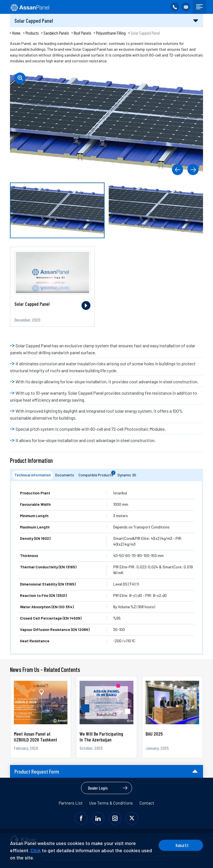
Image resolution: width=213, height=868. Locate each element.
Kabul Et (182, 845)
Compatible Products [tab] (97, 474)
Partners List (71, 803)
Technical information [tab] (33, 475)
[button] (177, 170)
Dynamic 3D (127, 475)
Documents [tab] (65, 475)
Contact (147, 803)
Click (36, 850)
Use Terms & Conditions (111, 803)
